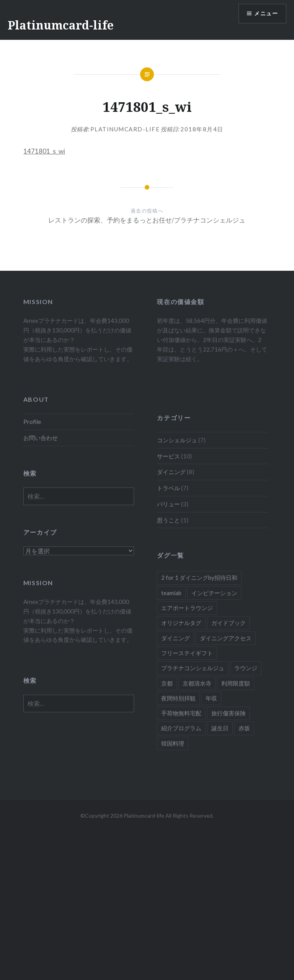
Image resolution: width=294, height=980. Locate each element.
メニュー (266, 14)
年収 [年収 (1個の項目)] (211, 698)
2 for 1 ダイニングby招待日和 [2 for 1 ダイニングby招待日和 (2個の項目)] (199, 578)
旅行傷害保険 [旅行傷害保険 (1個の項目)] (229, 713)
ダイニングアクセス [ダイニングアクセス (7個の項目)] (226, 638)
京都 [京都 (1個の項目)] (167, 683)
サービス (168, 456)
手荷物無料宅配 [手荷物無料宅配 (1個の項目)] (181, 713)
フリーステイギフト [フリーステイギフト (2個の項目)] (187, 653)
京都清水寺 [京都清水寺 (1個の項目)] (197, 683)
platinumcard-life (125, 129)
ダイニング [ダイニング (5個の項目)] (176, 638)
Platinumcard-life (61, 25)
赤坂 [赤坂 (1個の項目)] (244, 728)
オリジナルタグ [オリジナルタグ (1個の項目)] (181, 623)
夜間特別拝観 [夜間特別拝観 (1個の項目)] (178, 698)
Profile (32, 422)
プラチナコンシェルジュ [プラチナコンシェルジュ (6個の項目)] (193, 668)
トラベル (168, 488)
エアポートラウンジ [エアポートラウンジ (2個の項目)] (187, 608)
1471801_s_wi (44, 151)
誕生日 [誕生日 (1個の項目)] (220, 728)
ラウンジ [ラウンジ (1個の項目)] (246, 668)
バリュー (168, 504)
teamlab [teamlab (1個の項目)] (171, 593)
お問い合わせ (41, 438)
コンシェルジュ (177, 440)
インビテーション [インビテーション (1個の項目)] (214, 593)
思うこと (168, 520)
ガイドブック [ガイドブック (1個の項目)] (229, 623)
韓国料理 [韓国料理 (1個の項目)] (173, 743)
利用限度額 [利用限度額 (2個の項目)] (236, 683)
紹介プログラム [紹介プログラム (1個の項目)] (181, 728)
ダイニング (171, 472)
